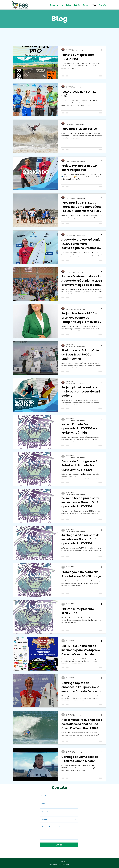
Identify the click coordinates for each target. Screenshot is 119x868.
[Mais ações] (102, 50)
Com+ (66, 862)
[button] (104, 37)
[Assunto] (59, 819)
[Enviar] (59, 845)
